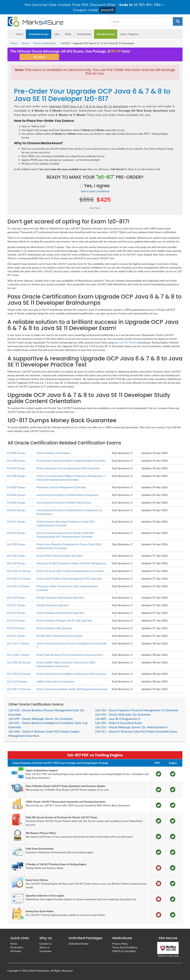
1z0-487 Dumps (16, 468)
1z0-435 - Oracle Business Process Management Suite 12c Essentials (46, 712)
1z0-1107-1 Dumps (18, 643)
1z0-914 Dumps (16, 628)
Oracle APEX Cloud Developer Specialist (59, 556)
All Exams (16, 951)
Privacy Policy (120, 944)
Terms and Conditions (95, 191)
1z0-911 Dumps (16, 605)
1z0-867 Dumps (16, 510)
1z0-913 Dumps (16, 620)
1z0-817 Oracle (128, 342)
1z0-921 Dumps (16, 636)
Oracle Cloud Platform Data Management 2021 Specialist (69, 579)
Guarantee (45, 951)
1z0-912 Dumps (16, 613)
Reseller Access (106, 34)
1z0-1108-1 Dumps (18, 655)
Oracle (25, 43)
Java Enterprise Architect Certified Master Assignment (67, 495)
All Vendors (17, 947)
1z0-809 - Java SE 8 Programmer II (118, 719)
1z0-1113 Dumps (17, 681)
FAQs (68, 34)
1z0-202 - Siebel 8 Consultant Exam (118, 723)
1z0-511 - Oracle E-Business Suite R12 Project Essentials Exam (136, 731)
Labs (57, 34)
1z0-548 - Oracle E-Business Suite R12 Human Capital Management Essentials (44, 733)
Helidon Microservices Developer (56, 681)
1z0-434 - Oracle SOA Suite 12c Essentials (123, 714)
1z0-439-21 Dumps (18, 586)
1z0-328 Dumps (16, 461)
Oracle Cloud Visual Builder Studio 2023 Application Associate (72, 689)
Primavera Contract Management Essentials (61, 487)
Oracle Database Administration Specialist (60, 613)
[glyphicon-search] (178, 21)
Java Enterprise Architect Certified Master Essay (64, 502)
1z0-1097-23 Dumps (19, 689)
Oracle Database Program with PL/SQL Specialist (64, 620)
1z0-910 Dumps (16, 598)
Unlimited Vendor (79, 944)
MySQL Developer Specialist (53, 605)
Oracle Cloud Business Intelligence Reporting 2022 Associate (71, 674)
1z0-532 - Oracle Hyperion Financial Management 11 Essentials (137, 710)
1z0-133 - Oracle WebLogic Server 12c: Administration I (132, 727)
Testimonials (84, 34)
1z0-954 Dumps (16, 533)
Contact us (46, 944)
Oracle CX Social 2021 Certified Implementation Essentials (70, 571)
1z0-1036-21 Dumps (19, 571)
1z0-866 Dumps (16, 502)
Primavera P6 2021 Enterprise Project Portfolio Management (71, 563)
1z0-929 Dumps (16, 544)
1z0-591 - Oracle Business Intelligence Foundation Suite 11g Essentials (48, 725)
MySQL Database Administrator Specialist (60, 598)
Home (20, 34)
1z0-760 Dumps (16, 556)
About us (45, 947)
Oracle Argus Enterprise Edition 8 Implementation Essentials (71, 461)
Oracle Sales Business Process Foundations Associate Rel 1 (70, 655)
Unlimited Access (39, 34)
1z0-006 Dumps (16, 453)
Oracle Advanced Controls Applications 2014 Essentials (68, 468)
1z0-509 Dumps (16, 476)
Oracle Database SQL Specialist (54, 628)
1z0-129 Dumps (16, 563)
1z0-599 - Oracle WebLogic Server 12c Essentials (41, 719)
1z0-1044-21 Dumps (19, 579)
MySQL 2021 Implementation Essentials (59, 636)
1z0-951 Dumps (16, 521)
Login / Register (129, 34)
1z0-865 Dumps (16, 495)
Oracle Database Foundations (53, 453)
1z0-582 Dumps (16, 487)
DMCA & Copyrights (124, 951)
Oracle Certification (45, 43)
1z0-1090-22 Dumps (19, 662)
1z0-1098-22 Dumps (19, 674)
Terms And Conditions (125, 947)
